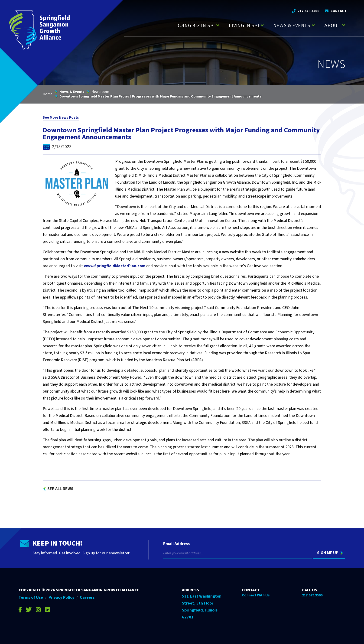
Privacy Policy (61, 597)
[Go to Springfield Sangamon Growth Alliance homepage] (39, 30)
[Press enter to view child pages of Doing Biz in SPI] (218, 25)
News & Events (292, 26)
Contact (339, 11)
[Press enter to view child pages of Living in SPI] (262, 25)
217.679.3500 (308, 11)
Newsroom (100, 92)
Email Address (176, 544)
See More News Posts (61, 117)
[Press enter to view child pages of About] (344, 25)
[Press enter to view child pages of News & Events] (313, 25)
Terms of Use (31, 597)
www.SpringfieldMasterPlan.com (115, 266)
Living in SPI (244, 26)
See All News (60, 489)
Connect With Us (256, 595)
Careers (87, 597)
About (333, 26)
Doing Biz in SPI (196, 26)
